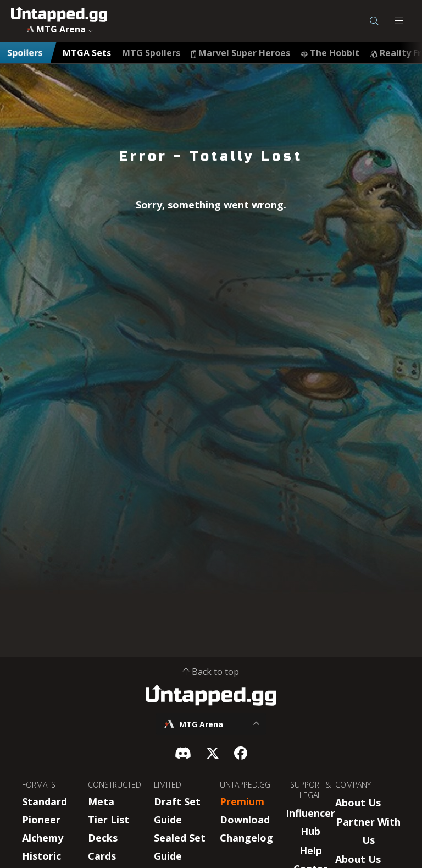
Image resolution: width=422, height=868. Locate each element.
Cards (102, 856)
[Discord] (183, 753)
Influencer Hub (310, 822)
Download (245, 820)
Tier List (109, 820)
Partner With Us (368, 831)
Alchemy (43, 838)
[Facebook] (241, 753)
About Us (358, 803)
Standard (45, 801)
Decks (103, 838)
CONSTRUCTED (115, 785)
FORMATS (39, 785)
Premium (242, 801)
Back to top (211, 672)
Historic (41, 856)
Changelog (246, 838)
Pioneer (41, 820)
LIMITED (168, 785)
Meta (101, 801)
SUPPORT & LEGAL (310, 790)
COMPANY (353, 785)
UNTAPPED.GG (245, 785)
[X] (213, 753)
